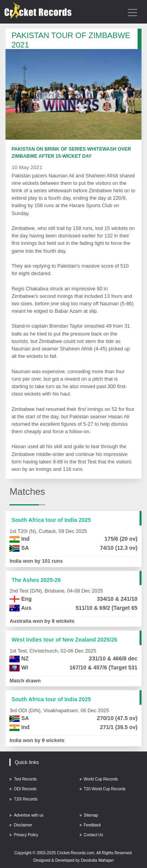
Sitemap (89, 815)
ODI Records (23, 789)
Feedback (90, 825)
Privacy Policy (24, 835)
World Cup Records (99, 779)
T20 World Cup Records (103, 789)
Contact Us (91, 835)
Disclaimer (21, 825)
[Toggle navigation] (132, 13)
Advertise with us (26, 815)
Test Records (23, 779)
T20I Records (23, 799)
